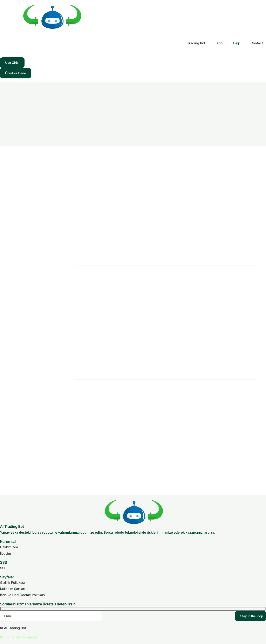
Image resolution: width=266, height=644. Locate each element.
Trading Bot (196, 43)
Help (236, 43)
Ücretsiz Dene (16, 73)
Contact (257, 43)
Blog (219, 43)
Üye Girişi (12, 63)
